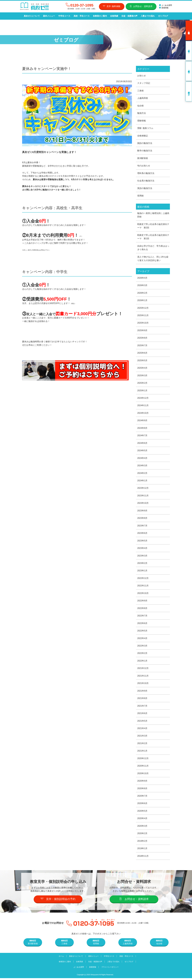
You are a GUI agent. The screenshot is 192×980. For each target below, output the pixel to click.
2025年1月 (142, 391)
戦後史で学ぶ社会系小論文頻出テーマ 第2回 (153, 226)
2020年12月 (143, 760)
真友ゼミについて (32, 16)
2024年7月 (142, 436)
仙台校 (140, 106)
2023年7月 (142, 527)
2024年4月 (142, 459)
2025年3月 (142, 376)
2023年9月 (142, 512)
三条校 (140, 90)
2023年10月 (143, 504)
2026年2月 (142, 293)
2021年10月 (143, 685)
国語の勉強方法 (145, 143)
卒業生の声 (189, 91)
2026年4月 (142, 278)
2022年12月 (143, 579)
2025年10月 (143, 323)
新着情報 (164, 8)
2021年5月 (142, 722)
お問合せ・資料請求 (141, 6)
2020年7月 (142, 798)
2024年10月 (143, 414)
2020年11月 (143, 768)
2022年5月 (142, 632)
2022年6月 (142, 624)
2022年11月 (143, 587)
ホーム (61, 958)
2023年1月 (142, 572)
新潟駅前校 (143, 158)
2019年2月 (142, 843)
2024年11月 (143, 406)
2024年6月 (142, 444)
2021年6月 (142, 715)
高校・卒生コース (81, 16)
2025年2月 (142, 384)
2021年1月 (142, 752)
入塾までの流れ (147, 16)
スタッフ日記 (144, 83)
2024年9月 (142, 421)
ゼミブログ (162, 16)
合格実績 (114, 16)
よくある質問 (166, 5)
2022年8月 (142, 609)
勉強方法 (142, 113)
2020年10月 (143, 775)
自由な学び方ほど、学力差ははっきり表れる (153, 248)
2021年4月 (142, 730)
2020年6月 (142, 805)
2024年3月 (142, 466)
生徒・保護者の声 (129, 16)
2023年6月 (142, 534)
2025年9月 (142, 331)
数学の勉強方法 (145, 151)
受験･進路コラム (145, 128)
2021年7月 (142, 707)
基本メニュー (49, 16)
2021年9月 (142, 692)
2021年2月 (142, 745)
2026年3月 (142, 286)
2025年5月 (142, 361)
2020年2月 (142, 835)
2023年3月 (142, 557)
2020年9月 (142, 783)
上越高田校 (143, 98)
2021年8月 (142, 700)
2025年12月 (143, 308)
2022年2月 (142, 655)
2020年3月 (142, 828)
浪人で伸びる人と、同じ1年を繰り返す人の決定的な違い (153, 259)
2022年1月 (142, 662)
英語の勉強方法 (145, 188)
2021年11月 (143, 677)
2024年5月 (142, 451)
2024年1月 (142, 481)
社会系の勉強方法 (146, 181)
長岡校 (140, 196)
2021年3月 (142, 737)
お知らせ (142, 75)
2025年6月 (142, 354)
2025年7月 (142, 346)
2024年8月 (142, 429)
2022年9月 (142, 602)
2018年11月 (143, 858)
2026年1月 (142, 301)
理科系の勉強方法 (146, 173)
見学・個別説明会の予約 (58, 901)
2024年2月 (142, 474)
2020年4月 (142, 820)
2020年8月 (142, 790)
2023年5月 (142, 542)
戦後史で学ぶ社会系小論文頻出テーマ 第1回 (153, 237)
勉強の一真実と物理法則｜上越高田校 (153, 215)
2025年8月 (142, 339)
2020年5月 (142, 813)
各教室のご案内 (99, 16)
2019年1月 (142, 850)
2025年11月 (143, 316)
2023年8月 (142, 519)
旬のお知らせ (144, 166)
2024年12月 (143, 399)
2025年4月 (142, 369)
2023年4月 (142, 549)
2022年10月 (143, 594)
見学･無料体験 (112, 6)
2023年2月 (142, 564)
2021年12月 (143, 670)
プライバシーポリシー (110, 969)
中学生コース (64, 16)
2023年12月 (143, 489)
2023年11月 (143, 497)
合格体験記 (143, 136)
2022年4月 (142, 639)
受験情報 (142, 121)
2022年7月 (142, 617)
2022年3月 (142, 647)
